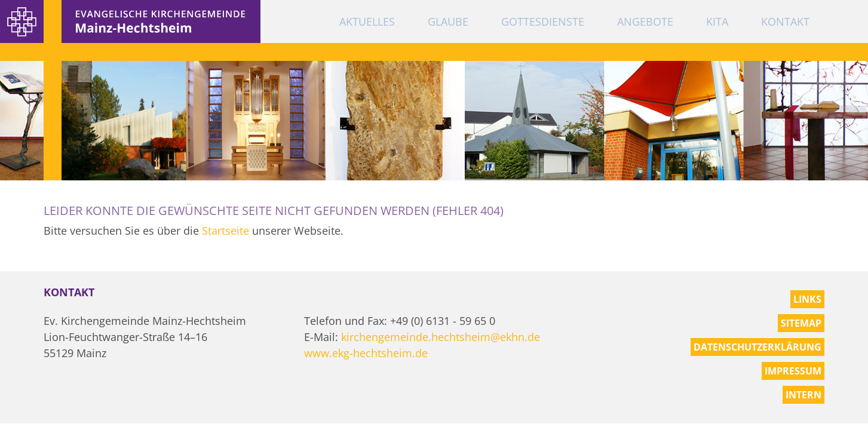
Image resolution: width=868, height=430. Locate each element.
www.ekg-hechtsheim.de (366, 353)
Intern (803, 395)
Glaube (448, 21)
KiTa (717, 21)
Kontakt (785, 21)
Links (807, 299)
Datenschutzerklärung (757, 347)
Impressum (793, 371)
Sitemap (801, 323)
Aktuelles (367, 21)
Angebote (645, 21)
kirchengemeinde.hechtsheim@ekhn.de (441, 337)
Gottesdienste (543, 21)
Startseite (226, 231)
